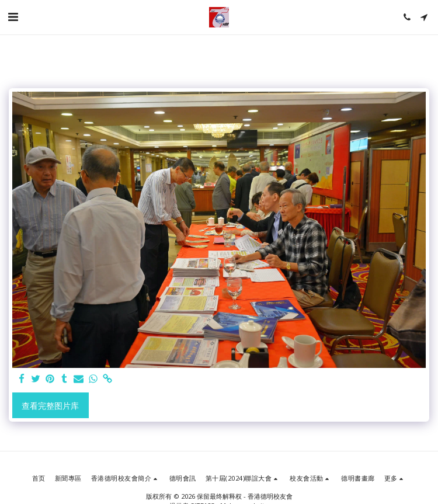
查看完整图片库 (50, 406)
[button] (13, 17)
